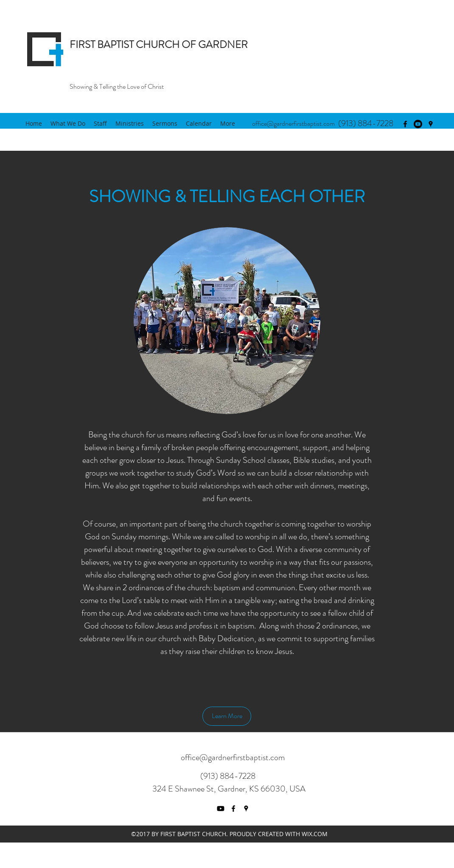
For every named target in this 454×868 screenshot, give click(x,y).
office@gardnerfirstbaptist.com (293, 123)
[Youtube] (418, 124)
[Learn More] (227, 716)
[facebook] (405, 124)
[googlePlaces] (431, 124)
